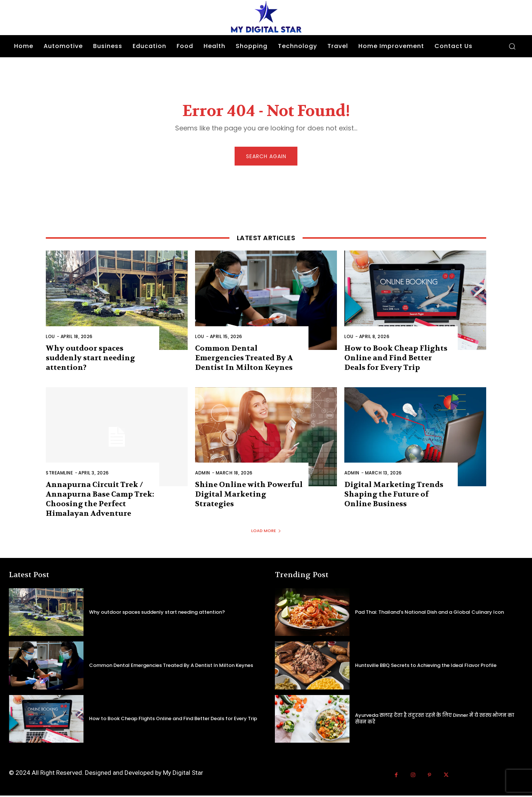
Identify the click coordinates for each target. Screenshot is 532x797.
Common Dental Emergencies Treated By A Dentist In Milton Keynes (244, 359)
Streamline (59, 475)
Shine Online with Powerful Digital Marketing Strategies (249, 496)
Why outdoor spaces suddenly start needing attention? (90, 359)
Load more (266, 532)
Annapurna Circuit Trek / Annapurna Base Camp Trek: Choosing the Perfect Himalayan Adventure (100, 501)
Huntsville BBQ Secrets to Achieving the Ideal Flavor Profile (426, 667)
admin (203, 475)
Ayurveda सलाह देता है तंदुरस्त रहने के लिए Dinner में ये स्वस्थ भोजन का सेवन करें (435, 720)
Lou (50, 338)
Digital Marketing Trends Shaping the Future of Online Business (394, 496)
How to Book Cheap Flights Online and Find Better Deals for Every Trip (396, 359)
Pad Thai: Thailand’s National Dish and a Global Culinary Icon (429, 614)
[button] (512, 46)
